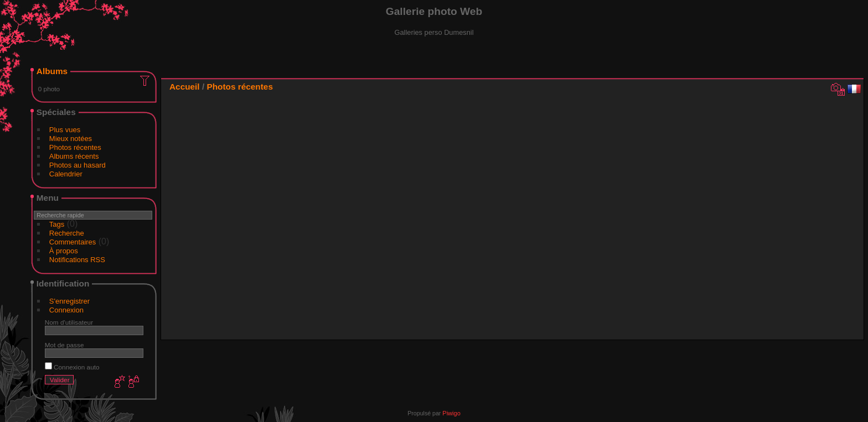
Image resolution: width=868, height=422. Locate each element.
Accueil (185, 87)
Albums (52, 71)
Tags (57, 224)
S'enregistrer (69, 301)
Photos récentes (75, 147)
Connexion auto (72, 367)
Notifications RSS (77, 260)
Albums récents (74, 156)
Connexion (66, 310)
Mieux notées (71, 139)
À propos (64, 251)
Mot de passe (64, 345)
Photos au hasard (77, 165)
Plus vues (65, 130)
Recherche (67, 233)
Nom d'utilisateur (69, 322)
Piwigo (451, 413)
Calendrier (66, 174)
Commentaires (73, 242)
